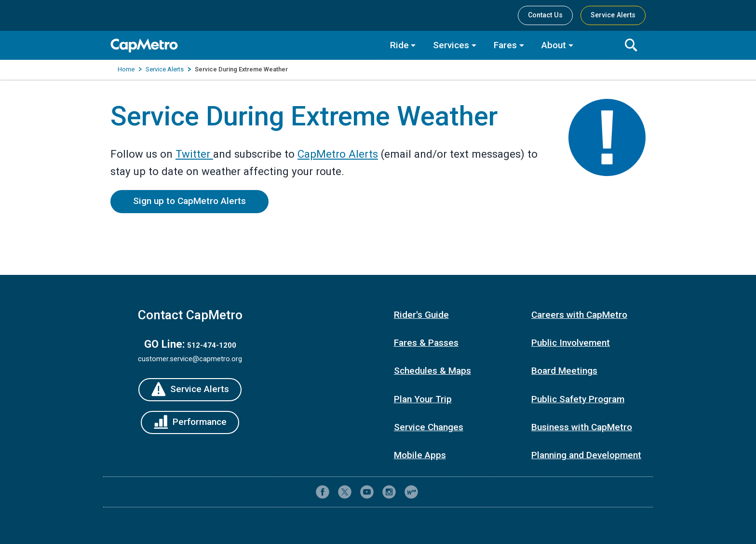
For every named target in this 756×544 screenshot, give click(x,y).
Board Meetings (564, 371)
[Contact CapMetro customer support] (433, 492)
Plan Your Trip (423, 399)
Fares (505, 45)
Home (126, 69)
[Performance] (190, 422)
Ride (399, 45)
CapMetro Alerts (338, 154)
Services (451, 45)
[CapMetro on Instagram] (389, 492)
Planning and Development (586, 455)
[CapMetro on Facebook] (323, 492)
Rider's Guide (421, 315)
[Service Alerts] (190, 390)
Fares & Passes (426, 343)
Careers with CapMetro (579, 315)
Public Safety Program (578, 399)
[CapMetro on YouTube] (367, 492)
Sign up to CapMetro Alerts (189, 201)
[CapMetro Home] (243, 46)
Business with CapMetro (582, 427)
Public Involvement (571, 343)
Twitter (194, 154)
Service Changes (429, 427)
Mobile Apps (420, 455)
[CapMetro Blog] (411, 492)
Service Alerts (165, 69)
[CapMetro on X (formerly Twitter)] (345, 492)
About (554, 45)
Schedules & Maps (432, 371)
